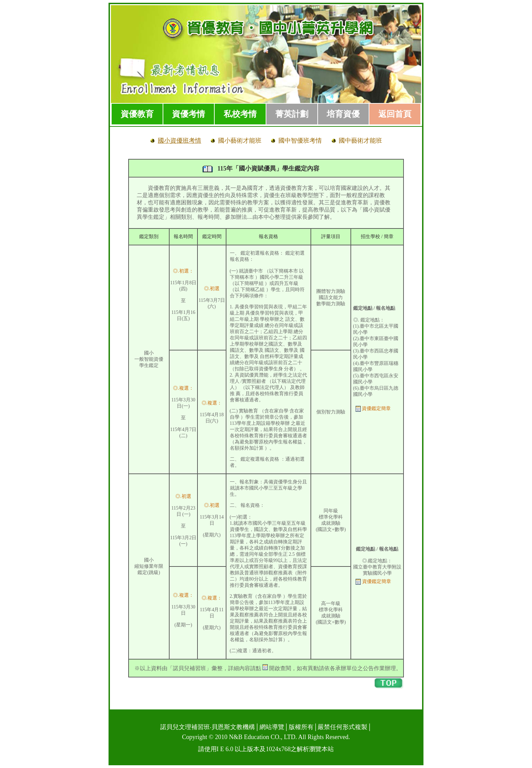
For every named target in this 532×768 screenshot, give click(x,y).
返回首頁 (395, 114)
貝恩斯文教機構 (233, 727)
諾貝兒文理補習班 (185, 727)
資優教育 (137, 114)
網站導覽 (272, 727)
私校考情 (240, 114)
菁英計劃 (292, 114)
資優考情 (188, 114)
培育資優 (343, 114)
